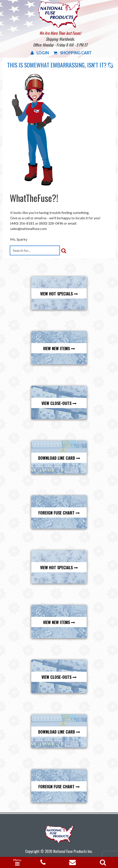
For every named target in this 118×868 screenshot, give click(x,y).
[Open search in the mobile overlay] (102, 861)
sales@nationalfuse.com (29, 229)
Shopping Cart (73, 53)
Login (40, 53)
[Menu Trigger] (17, 862)
